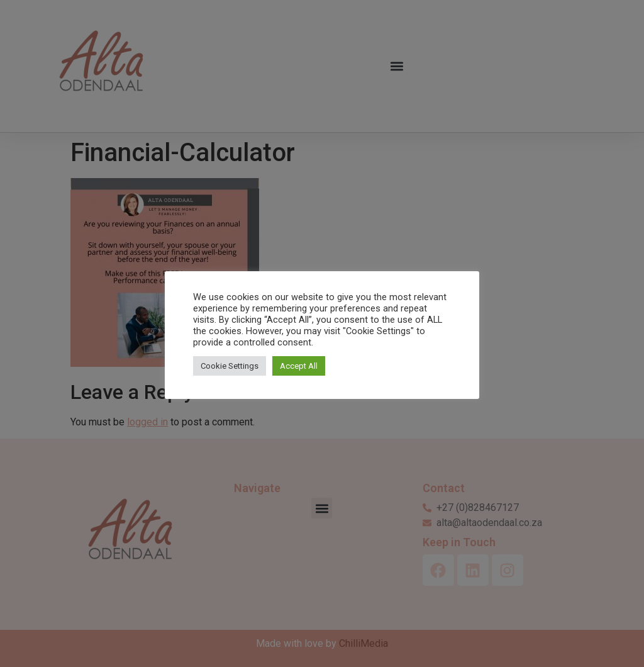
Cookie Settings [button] (230, 366)
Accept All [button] (299, 366)
